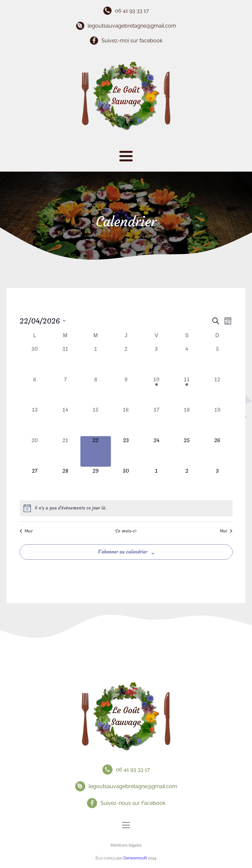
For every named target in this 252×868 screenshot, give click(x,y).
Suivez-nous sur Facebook (133, 803)
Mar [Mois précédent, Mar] (26, 531)
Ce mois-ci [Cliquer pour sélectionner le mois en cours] (126, 531)
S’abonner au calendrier (123, 552)
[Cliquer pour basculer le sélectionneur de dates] (43, 321)
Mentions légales (126, 845)
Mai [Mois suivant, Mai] (226, 531)
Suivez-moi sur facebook (132, 41)
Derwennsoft (136, 858)
